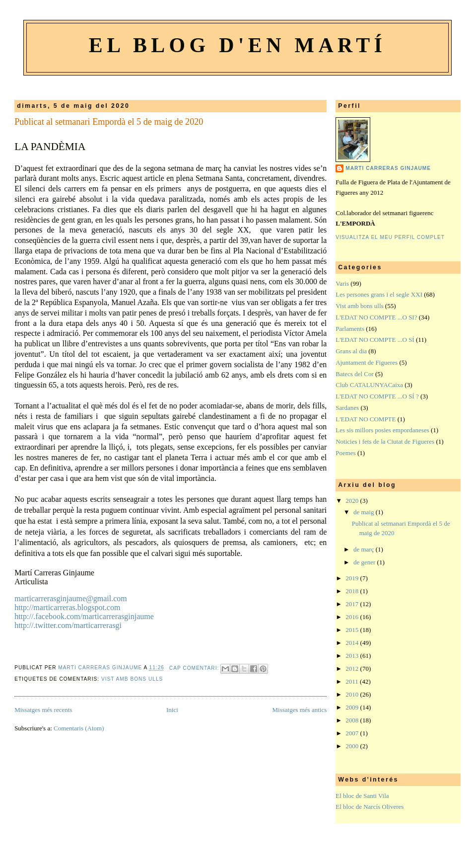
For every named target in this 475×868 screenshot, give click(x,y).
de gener (365, 562)
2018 (353, 591)
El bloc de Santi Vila (362, 796)
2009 (353, 707)
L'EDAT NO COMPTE (366, 419)
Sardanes (347, 408)
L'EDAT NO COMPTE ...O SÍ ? (377, 396)
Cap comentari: (195, 668)
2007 (353, 733)
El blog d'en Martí (237, 45)
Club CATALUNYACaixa (369, 385)
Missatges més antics (299, 710)
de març (365, 549)
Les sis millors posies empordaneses (382, 430)
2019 (353, 578)
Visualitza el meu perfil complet (390, 237)
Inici (172, 710)
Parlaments (350, 329)
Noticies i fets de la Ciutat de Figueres (385, 441)
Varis (342, 283)
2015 (353, 630)
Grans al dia (351, 351)
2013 (353, 656)
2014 (353, 643)
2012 (353, 669)
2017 (353, 604)
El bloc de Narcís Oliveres (370, 807)
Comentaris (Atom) (79, 728)
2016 (353, 617)
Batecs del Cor (355, 374)
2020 (353, 501)
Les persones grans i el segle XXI (379, 294)
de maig (365, 512)
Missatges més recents (43, 710)
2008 (353, 720)
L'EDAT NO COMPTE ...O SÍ (375, 340)
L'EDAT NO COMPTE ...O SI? (376, 317)
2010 (353, 694)
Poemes (345, 453)
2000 (353, 746)
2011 (353, 681)
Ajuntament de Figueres (367, 362)
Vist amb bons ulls (132, 679)
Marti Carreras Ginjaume (388, 168)
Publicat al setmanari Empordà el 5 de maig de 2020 (109, 122)
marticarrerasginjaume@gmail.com (71, 598)
